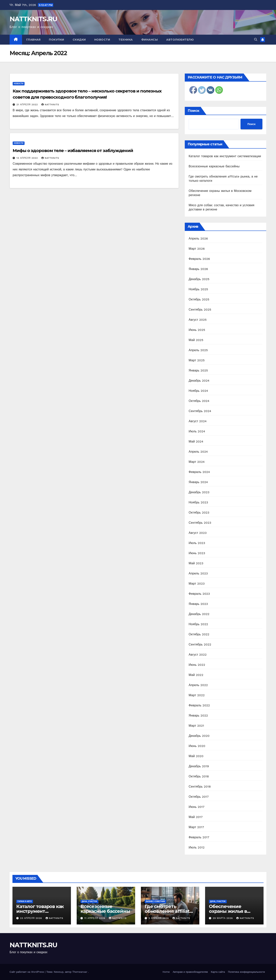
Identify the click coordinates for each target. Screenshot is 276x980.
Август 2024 (198, 421)
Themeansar (80, 972)
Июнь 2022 (197, 665)
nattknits (50, 105)
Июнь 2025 (197, 330)
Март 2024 (197, 462)
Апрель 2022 (198, 685)
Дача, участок (89, 901)
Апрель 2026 (198, 238)
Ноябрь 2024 (198, 391)
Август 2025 (198, 320)
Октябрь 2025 (199, 299)
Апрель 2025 (198, 350)
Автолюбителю (180, 40)
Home (166, 972)
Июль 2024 (197, 431)
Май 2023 (196, 563)
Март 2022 (197, 695)
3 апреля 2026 (159, 918)
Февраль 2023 (199, 594)
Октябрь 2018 (199, 776)
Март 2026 (197, 249)
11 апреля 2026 (95, 918)
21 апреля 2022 (28, 105)
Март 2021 (196, 726)
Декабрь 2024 (199, 381)
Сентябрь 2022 (200, 644)
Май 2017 (196, 817)
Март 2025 (197, 360)
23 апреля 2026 (32, 918)
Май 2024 (196, 441)
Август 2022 (198, 655)
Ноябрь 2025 (198, 289)
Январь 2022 (198, 715)
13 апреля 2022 (28, 158)
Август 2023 (198, 533)
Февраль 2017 (199, 837)
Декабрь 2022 (199, 614)
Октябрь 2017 (199, 797)
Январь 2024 (198, 482)
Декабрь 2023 (199, 492)
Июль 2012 (197, 847)
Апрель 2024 (198, 452)
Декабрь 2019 (199, 766)
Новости (102, 40)
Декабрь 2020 (199, 736)
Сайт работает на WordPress (27, 972)
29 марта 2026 (223, 918)
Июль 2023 (197, 543)
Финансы (150, 40)
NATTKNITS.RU (33, 19)
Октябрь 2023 (199, 512)
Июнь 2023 (197, 553)
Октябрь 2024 (199, 401)
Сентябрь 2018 (200, 787)
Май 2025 (196, 340)
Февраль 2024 (199, 472)
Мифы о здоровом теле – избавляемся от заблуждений (73, 151)
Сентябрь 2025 (200, 310)
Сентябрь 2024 (200, 411)
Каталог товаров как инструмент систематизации (225, 156)
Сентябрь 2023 (200, 523)
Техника (126, 40)
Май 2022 (196, 675)
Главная (33, 40)
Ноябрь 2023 (198, 502)
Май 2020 (196, 756)
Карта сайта (218, 972)
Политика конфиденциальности (246, 972)
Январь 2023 (198, 604)
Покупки (57, 40)
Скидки (79, 40)
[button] (256, 40)
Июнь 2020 (197, 746)
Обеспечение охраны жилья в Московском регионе (234, 911)
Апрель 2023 (198, 573)
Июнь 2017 (196, 807)
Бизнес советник (155, 901)
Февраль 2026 (199, 259)
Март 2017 (196, 827)
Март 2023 (197, 584)
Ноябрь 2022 (198, 624)
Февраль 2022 (199, 705)
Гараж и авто (25, 901)
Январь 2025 (198, 370)
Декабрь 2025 (199, 279)
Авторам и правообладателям (190, 972)
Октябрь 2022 (199, 634)
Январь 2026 (198, 269)
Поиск (193, 111)
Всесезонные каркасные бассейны (214, 166)
